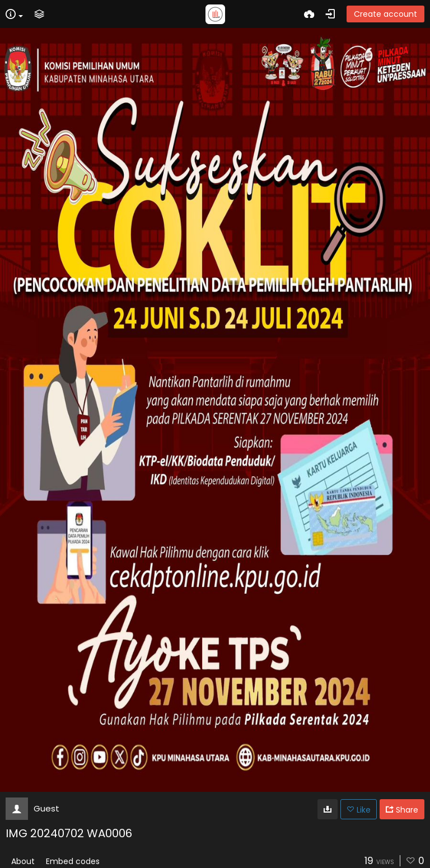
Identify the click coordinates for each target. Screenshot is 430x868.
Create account (385, 14)
